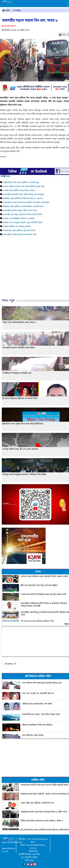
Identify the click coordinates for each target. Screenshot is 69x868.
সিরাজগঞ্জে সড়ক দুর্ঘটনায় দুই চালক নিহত (19, 230)
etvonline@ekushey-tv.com (36, 847)
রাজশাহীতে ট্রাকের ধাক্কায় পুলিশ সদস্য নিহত (20, 210)
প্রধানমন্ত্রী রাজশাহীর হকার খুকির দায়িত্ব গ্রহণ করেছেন (24, 194)
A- (64, 35)
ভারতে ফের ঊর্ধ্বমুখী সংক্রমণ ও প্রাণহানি (19, 218)
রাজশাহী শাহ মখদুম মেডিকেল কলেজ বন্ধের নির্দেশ (23, 214)
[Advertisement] (34, 274)
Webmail (33, 851)
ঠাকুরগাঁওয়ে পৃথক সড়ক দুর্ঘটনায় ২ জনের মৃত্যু (21, 182)
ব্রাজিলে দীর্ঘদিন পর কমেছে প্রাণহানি (17, 226)
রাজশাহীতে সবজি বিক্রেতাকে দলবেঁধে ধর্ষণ (20, 234)
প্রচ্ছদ (6, 10)
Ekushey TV (10, 664)
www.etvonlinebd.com (12, 842)
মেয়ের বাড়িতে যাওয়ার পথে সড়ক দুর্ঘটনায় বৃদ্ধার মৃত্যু (24, 186)
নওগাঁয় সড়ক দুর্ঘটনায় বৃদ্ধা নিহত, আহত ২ (20, 190)
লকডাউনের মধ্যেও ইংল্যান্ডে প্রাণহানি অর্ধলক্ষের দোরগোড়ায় (27, 202)
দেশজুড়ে (17, 10)
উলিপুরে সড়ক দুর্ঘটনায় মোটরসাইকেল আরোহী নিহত (23, 206)
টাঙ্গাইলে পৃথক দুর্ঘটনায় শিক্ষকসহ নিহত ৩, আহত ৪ (23, 198)
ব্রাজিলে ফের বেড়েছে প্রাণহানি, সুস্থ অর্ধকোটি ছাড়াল (23, 222)
